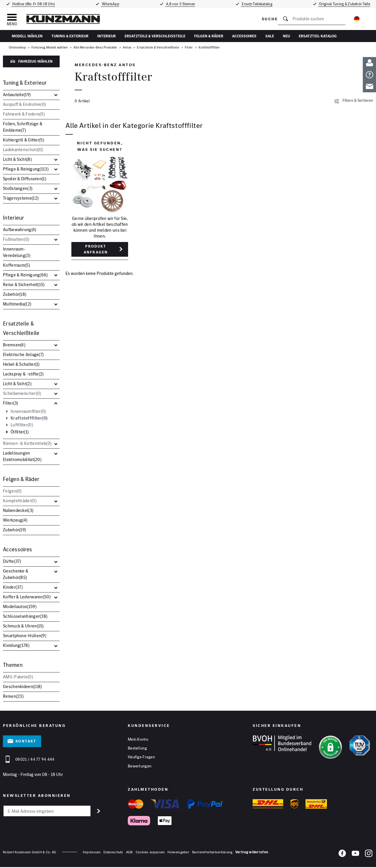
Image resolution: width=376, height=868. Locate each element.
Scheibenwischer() (22, 393)
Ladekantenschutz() (23, 150)
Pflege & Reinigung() (26, 169)
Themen (13, 665)
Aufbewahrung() (20, 229)
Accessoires (244, 36)
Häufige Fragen (141, 758)
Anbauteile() (17, 95)
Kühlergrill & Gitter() (23, 140)
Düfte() (12, 561)
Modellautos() (20, 606)
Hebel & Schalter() (21, 364)
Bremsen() (14, 345)
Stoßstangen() (18, 188)
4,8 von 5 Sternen (180, 4)
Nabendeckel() (18, 510)
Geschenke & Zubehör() (16, 574)
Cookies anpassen (150, 853)
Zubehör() (15, 294)
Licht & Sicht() (17, 159)
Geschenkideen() (22, 686)
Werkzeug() (15, 520)
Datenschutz (113, 853)
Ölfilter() (20, 432)
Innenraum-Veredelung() (17, 252)
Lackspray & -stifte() (23, 374)
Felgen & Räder (209, 36)
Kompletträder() (20, 501)
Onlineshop (17, 47)
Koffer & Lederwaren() (27, 597)
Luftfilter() (22, 425)
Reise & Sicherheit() (24, 284)
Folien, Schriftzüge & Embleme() (23, 127)
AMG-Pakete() (18, 677)
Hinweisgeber (178, 853)
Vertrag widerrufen (252, 853)
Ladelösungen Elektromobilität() (22, 456)
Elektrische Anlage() (23, 354)
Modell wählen (27, 36)
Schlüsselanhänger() (25, 616)
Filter (189, 47)
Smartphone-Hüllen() (25, 636)
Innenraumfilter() (28, 411)
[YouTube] (355, 855)
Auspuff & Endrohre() (24, 104)
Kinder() (13, 587)
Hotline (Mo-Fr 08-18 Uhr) (33, 4)
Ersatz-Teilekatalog (258, 4)
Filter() (11, 403)
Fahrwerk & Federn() (24, 114)
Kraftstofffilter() (29, 418)
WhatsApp (110, 4)
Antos (127, 47)
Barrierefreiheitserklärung (212, 853)
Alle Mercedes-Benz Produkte (95, 47)
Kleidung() (16, 645)
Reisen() (13, 696)
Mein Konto (138, 740)
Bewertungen (140, 767)
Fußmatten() (16, 239)
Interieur (106, 36)
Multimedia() (17, 304)
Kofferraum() (16, 265)
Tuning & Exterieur (70, 36)
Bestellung (137, 749)
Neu (286, 36)
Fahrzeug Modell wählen (50, 47)
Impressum (92, 853)
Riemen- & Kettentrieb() (27, 443)
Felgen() (12, 491)
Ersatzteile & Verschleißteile (155, 36)
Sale (270, 36)
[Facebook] (342, 855)
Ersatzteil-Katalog (318, 36)
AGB (129, 853)
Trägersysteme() (21, 198)
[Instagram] (369, 855)
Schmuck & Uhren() (23, 626)
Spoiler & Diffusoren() (25, 179)
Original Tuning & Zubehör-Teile (345, 4)
